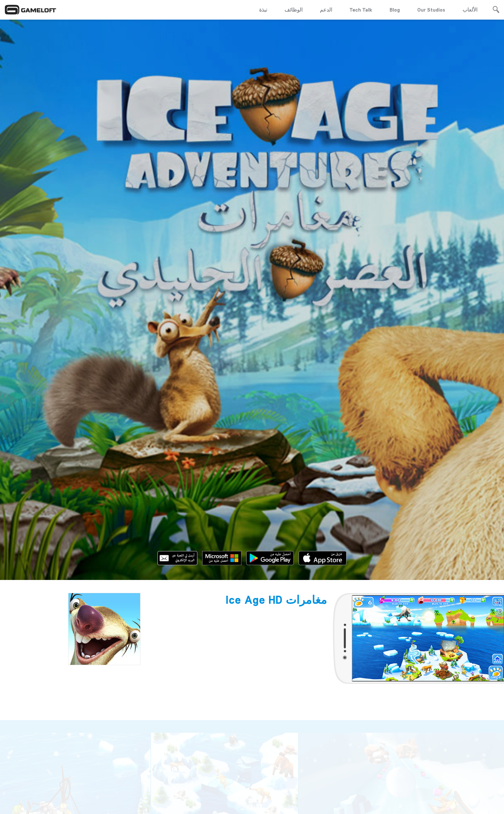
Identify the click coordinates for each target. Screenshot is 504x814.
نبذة (263, 10)
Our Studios (431, 10)
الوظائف (293, 10)
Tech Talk (361, 10)
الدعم (326, 10)
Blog (395, 10)
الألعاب (470, 10)
